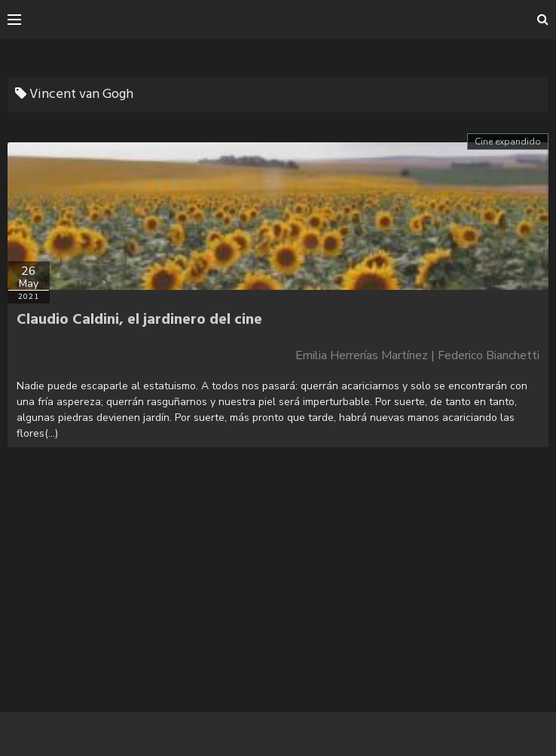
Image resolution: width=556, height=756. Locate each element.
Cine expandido (508, 142)
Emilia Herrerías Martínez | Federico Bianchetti (417, 355)
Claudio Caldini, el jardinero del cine (139, 320)
